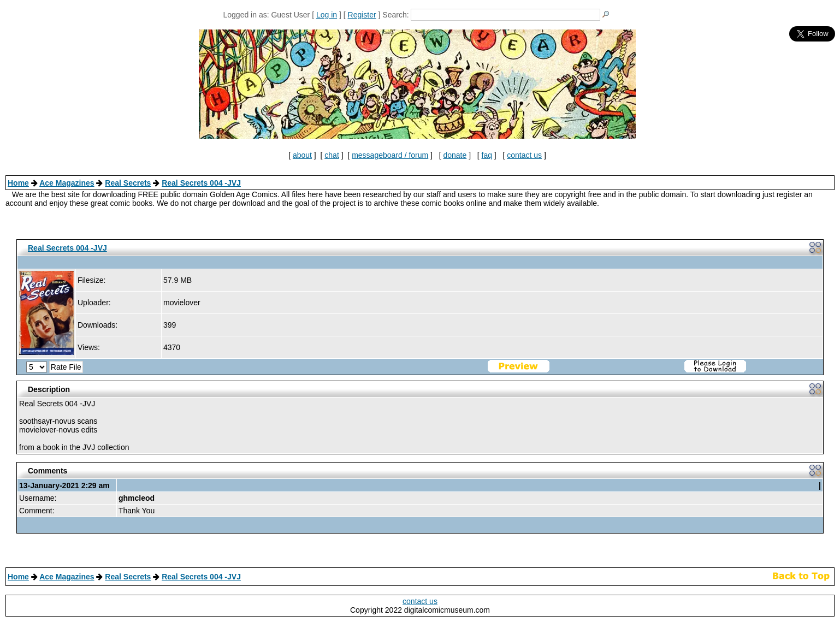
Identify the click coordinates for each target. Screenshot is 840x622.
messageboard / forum (390, 155)
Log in (327, 15)
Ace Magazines (67, 183)
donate (455, 155)
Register (362, 15)
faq (487, 155)
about (302, 155)
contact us (524, 155)
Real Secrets (128, 183)
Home (18, 183)
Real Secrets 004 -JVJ (201, 183)
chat (332, 155)
